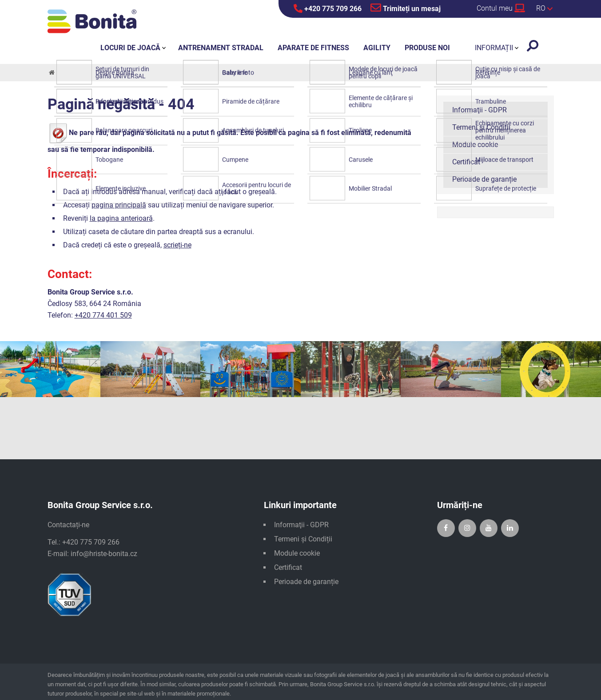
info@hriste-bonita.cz (104, 554)
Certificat (466, 162)
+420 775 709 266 (328, 8)
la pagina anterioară (121, 218)
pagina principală (119, 205)
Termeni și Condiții (481, 127)
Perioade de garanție (484, 179)
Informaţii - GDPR (480, 110)
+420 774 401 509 (103, 315)
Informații (494, 48)
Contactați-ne (68, 525)
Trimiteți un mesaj (406, 8)
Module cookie (475, 145)
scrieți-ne (177, 245)
